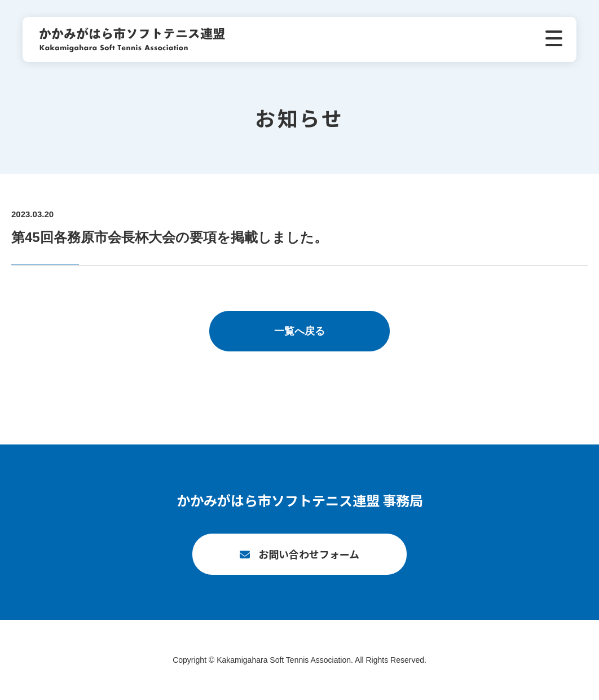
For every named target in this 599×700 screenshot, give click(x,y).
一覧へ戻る (299, 331)
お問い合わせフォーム (309, 554)
